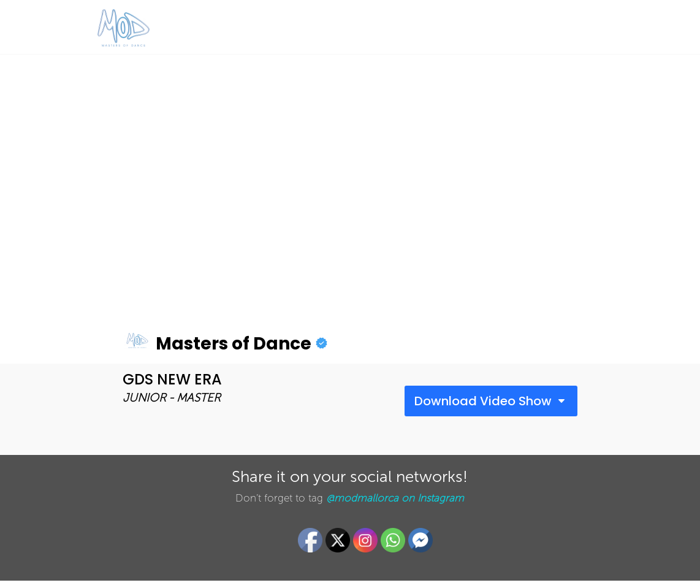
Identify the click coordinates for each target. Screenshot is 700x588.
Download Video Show (483, 401)
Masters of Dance (217, 344)
